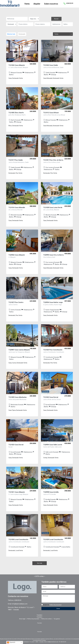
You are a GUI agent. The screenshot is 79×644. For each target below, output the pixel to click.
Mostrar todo (11, 34)
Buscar (56, 19)
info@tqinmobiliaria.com (20, 604)
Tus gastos (57, 619)
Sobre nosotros (51, 4)
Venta (27, 4)
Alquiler (37, 4)
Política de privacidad (55, 605)
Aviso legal (22, 619)
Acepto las (52, 605)
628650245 (70, 3)
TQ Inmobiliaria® (10, 4)
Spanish (11, 642)
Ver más (40, 563)
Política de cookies (46, 619)
